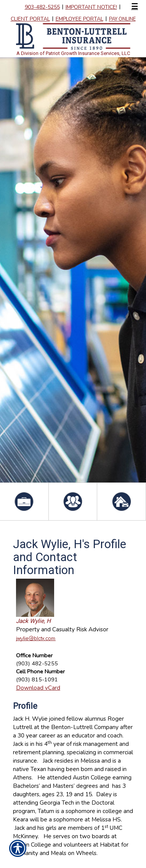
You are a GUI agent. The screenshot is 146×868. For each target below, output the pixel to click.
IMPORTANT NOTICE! (91, 7)
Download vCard (38, 688)
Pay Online (122, 19)
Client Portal (30, 19)
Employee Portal (79, 19)
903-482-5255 (42, 7)
